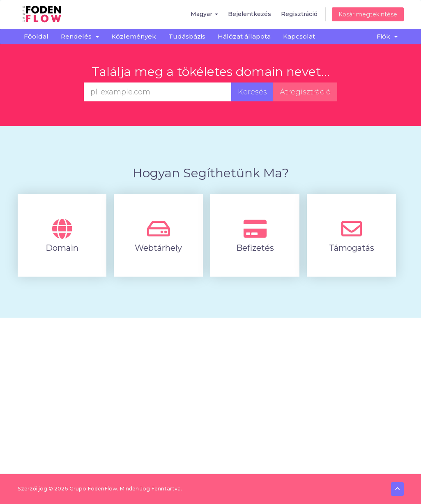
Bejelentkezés (250, 14)
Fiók (387, 36)
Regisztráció (299, 14)
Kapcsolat (299, 36)
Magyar (204, 14)
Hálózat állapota (244, 36)
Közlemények (134, 36)
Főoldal (36, 36)
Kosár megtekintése (368, 14)
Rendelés (80, 36)
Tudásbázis (187, 36)
